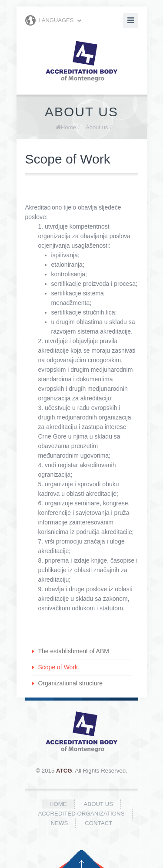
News (60, 823)
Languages (50, 20)
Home (68, 127)
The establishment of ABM (74, 651)
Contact (98, 823)
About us (97, 127)
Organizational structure (71, 683)
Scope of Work (58, 667)
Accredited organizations (81, 814)
